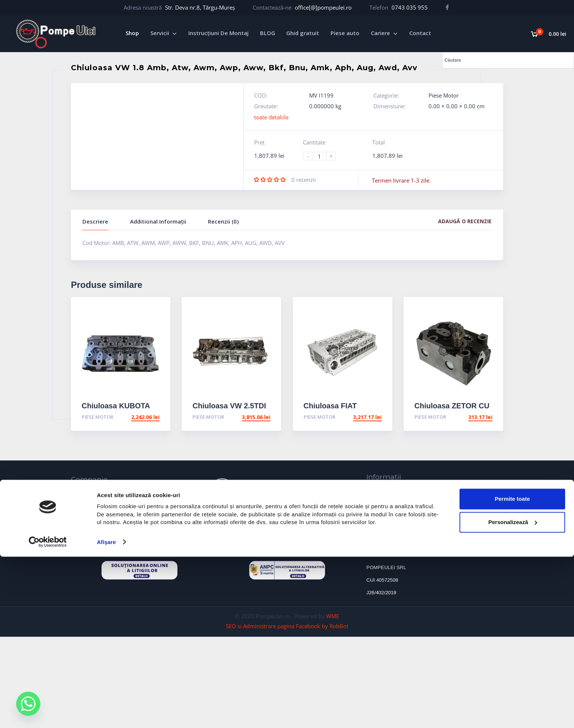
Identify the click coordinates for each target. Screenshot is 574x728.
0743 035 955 (410, 7)
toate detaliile (271, 117)
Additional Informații (158, 221)
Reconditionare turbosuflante (90, 526)
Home (79, 493)
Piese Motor (444, 95)
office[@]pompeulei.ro (323, 7)
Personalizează (513, 693)
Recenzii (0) (223, 221)
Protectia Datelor (388, 512)
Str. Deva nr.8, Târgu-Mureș (200, 7)
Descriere (95, 221)
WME (333, 616)
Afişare (106, 713)
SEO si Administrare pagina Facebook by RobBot (287, 626)
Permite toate (512, 670)
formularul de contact (287, 531)
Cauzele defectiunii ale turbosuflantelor (416, 490)
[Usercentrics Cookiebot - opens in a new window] (48, 714)
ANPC (373, 501)
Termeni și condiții (390, 523)
